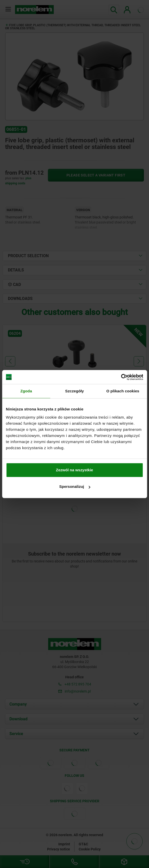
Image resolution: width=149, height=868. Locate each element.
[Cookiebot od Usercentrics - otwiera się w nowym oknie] (121, 377)
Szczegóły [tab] (74, 391)
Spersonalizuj (75, 486)
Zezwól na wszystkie (75, 470)
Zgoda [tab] (26, 391)
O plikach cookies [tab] (123, 391)
